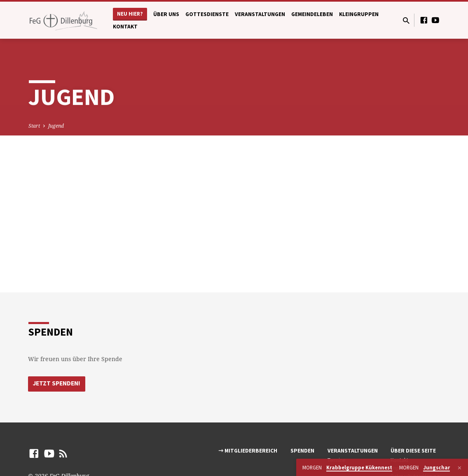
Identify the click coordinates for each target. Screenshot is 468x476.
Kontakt (125, 27)
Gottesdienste (207, 14)
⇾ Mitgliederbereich (248, 451)
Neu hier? (130, 14)
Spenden (302, 451)
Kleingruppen (359, 14)
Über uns (166, 14)
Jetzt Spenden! (58, 384)
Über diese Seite (413, 451)
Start (34, 126)
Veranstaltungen (260, 14)
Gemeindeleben (312, 14)
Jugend (56, 126)
